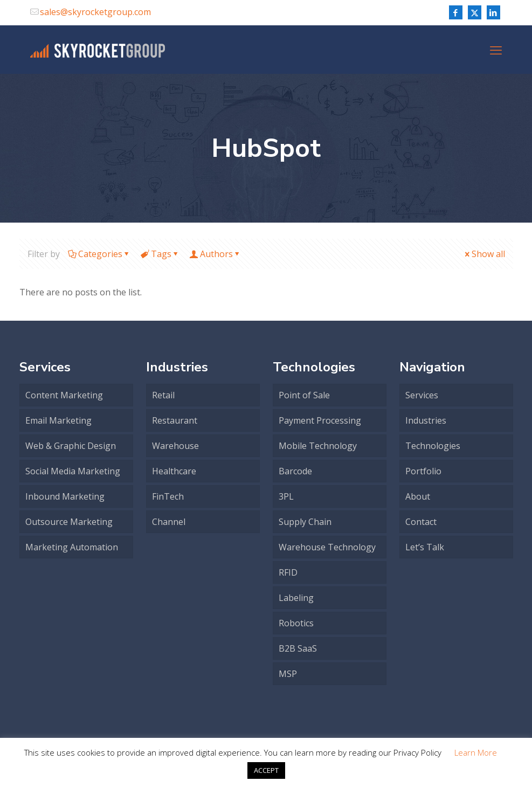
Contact (421, 522)
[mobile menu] (496, 50)
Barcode (295, 471)
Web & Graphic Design (71, 446)
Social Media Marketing (73, 471)
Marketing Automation (72, 547)
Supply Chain (305, 522)
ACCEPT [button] (266, 770)
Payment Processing (320, 420)
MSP (288, 674)
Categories (99, 254)
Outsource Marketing (69, 522)
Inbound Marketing (65, 496)
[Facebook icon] (456, 12)
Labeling (296, 598)
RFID (288, 572)
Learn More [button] (476, 752)
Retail (163, 395)
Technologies (433, 446)
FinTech (168, 496)
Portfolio (423, 471)
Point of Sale (304, 395)
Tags (160, 254)
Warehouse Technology (327, 547)
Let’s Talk (425, 547)
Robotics (296, 623)
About (418, 496)
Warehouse (175, 446)
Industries (426, 420)
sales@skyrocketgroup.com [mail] (95, 12)
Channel (169, 522)
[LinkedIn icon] (493, 12)
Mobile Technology (318, 446)
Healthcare (174, 471)
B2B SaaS (298, 648)
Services (422, 395)
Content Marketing (64, 395)
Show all (484, 254)
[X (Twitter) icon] (475, 12)
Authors (216, 254)
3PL (286, 496)
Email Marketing (58, 420)
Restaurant (175, 420)
